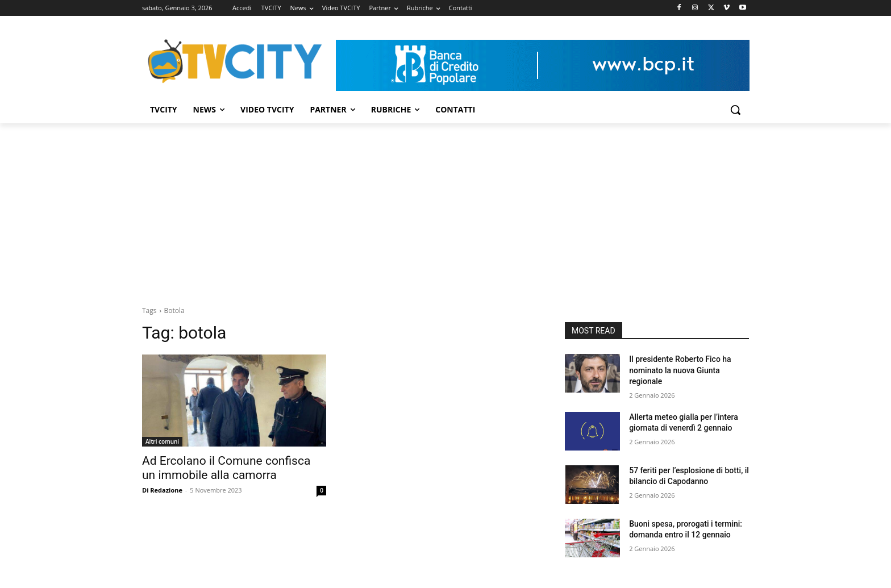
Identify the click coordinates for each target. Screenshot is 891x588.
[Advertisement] (445, 208)
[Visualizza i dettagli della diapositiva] (543, 65)
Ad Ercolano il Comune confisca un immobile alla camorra (226, 468)
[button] (735, 110)
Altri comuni (162, 441)
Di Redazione (162, 490)
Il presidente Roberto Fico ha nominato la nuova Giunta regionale (680, 370)
